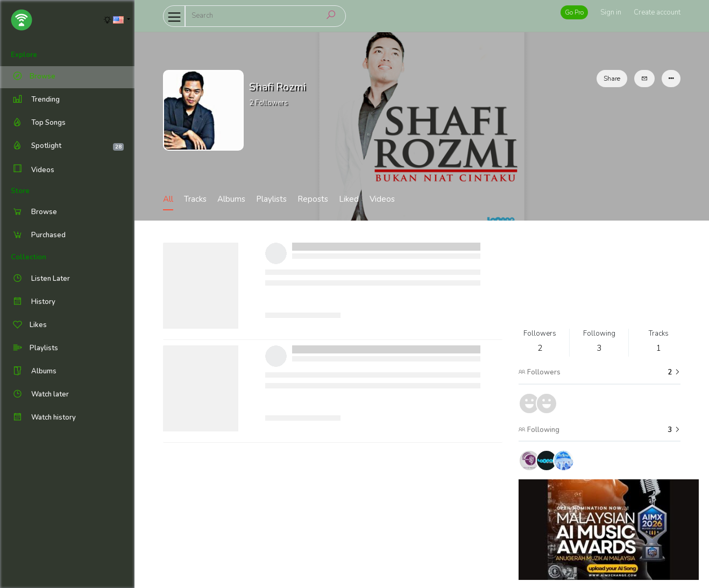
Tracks (195, 199)
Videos (33, 170)
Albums (231, 199)
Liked (349, 199)
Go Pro (574, 12)
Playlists (271, 199)
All (168, 199)
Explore (24, 55)
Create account (657, 12)
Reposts (313, 199)
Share (612, 79)
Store (20, 191)
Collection (29, 257)
